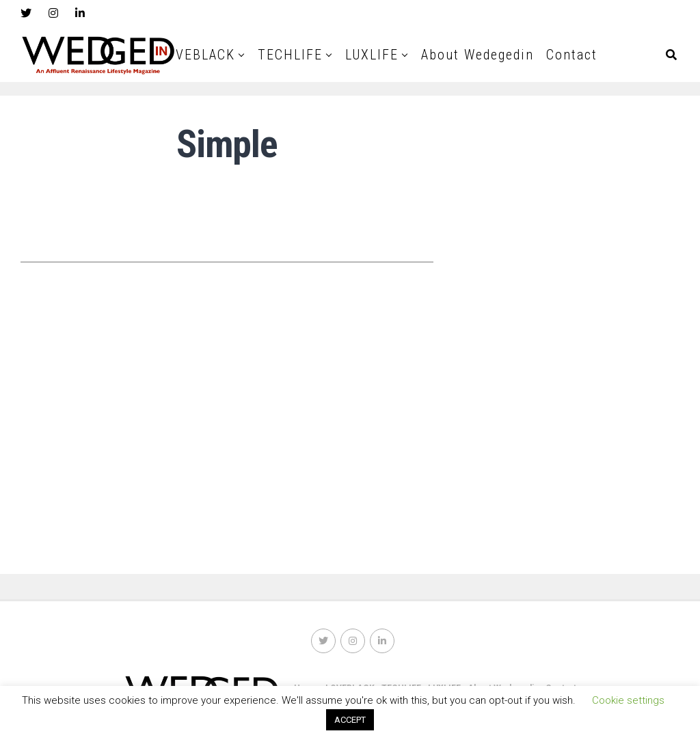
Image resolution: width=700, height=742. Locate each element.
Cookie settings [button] (628, 700)
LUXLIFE (372, 55)
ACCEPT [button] (350, 720)
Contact (572, 55)
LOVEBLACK (198, 55)
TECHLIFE (290, 55)
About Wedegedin (477, 55)
